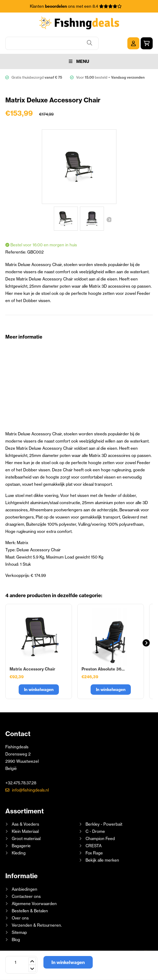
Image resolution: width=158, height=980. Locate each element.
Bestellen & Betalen (30, 911)
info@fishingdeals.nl (30, 790)
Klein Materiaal (25, 831)
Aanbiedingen (25, 889)
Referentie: (16, 252)
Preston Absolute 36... (103, 669)
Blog (15, 940)
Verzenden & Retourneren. (37, 925)
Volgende (109, 219)
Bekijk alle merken (102, 860)
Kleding (19, 853)
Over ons (20, 918)
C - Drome (95, 831)
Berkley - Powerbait (104, 824)
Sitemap (19, 932)
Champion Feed (100, 839)
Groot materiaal (26, 839)
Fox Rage (94, 853)
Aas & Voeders (25, 824)
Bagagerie (21, 846)
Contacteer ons (26, 896)
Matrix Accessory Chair (32, 669)
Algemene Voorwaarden (34, 904)
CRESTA (94, 846)
